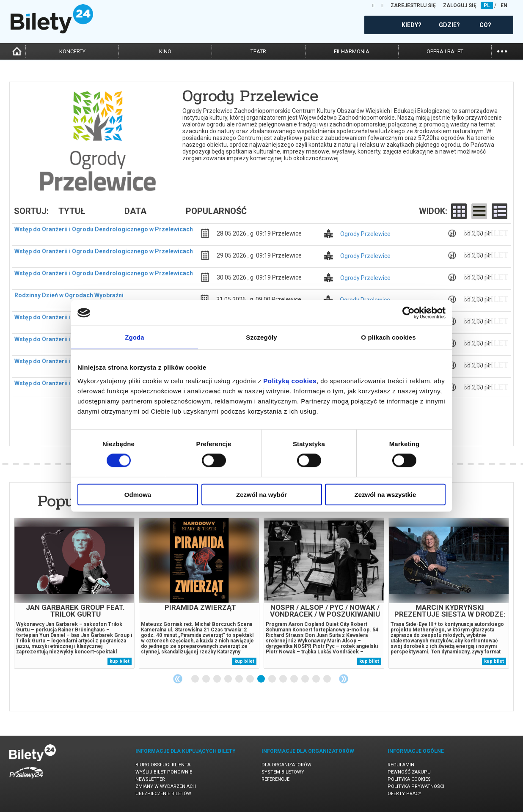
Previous (178, 679)
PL (487, 5)
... (502, 51)
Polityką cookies (290, 380)
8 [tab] (273, 679)
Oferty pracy (405, 794)
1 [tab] (195, 679)
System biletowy (283, 772)
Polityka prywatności (416, 786)
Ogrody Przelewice (365, 234)
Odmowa (138, 494)
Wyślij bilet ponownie (164, 772)
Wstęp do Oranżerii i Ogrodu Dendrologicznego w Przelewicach (104, 229)
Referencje (275, 779)
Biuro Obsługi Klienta (163, 765)
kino (165, 51)
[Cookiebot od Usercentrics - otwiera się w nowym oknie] (409, 313)
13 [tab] (328, 679)
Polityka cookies (409, 779)
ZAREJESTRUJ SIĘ (413, 5)
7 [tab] (261, 679)
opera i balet (445, 51)
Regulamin (401, 765)
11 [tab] (306, 679)
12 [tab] (317, 679)
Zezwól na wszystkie (385, 494)
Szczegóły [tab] (261, 337)
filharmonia (352, 51)
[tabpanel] (74, 593)
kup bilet (486, 233)
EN (504, 5)
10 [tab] (295, 679)
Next (344, 679)
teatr (258, 51)
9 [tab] (284, 679)
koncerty (72, 51)
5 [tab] (239, 679)
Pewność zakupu (409, 772)
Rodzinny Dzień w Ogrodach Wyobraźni (69, 295)
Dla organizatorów (286, 765)
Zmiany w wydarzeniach (166, 786)
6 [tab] (250, 679)
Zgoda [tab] (135, 337)
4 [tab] (228, 679)
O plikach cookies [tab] (388, 337)
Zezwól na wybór (261, 494)
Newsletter (150, 779)
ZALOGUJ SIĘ (460, 5)
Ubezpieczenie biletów (163, 794)
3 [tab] (217, 679)
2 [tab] (206, 679)
